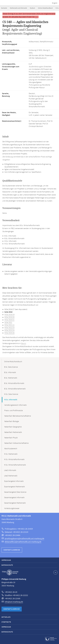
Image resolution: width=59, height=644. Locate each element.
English (55, 3)
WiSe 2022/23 (9, 328)
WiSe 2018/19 (9, 315)
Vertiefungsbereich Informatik (15, 405)
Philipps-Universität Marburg (10, 572)
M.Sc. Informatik (11, 400)
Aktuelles (6, 617)
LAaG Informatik (10, 470)
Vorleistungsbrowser (12, 508)
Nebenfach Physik (11, 438)
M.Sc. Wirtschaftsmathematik (15, 465)
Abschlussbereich (11, 449)
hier (36, 17)
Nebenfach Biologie (12, 421)
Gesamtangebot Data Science (15, 492)
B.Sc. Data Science (11, 367)
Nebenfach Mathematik (13, 432)
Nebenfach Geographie (13, 427)
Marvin (24, 344)
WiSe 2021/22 (9, 325)
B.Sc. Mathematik (11, 378)
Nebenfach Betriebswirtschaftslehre (18, 416)
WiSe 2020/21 (9, 320)
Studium (32, 8)
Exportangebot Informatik (14, 481)
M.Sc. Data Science (11, 394)
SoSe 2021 (8, 323)
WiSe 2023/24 (9, 330)
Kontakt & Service (12, 609)
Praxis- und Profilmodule (14, 411)
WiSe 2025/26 (9, 333)
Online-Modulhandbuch (45, 8)
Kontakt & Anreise (12, 550)
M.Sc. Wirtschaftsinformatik (14, 460)
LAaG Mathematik (11, 476)
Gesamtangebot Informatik (14, 498)
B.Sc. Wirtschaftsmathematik (15, 389)
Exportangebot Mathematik (14, 487)
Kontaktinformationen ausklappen (55, 572)
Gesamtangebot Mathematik (15, 503)
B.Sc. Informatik (10, 373)
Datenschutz (7, 565)
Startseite (4, 8)
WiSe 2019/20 (9, 317)
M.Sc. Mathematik (11, 454)
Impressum (6, 560)
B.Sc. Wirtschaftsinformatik (14, 383)
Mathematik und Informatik (18, 8)
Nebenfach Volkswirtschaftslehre (16, 443)
